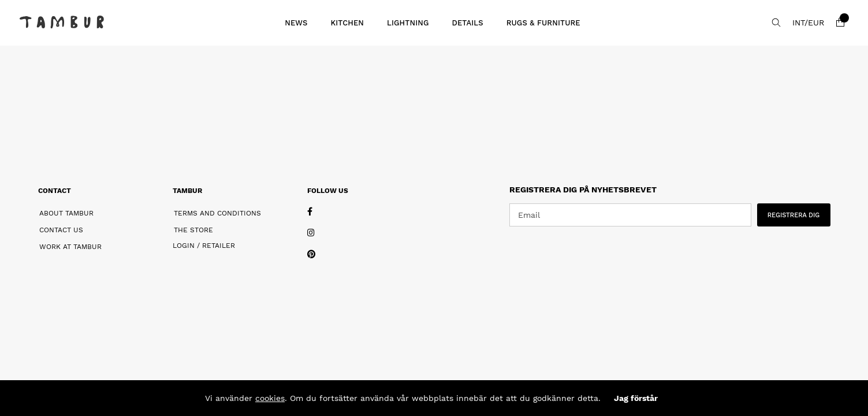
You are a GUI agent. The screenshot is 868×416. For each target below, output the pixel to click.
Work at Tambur (70, 247)
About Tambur (66, 213)
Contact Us (61, 230)
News (296, 23)
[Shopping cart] (840, 23)
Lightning (408, 23)
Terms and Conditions (217, 213)
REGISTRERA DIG (794, 215)
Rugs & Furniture (543, 23)
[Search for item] (776, 23)
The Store (193, 230)
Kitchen (348, 23)
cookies (270, 398)
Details (467, 23)
